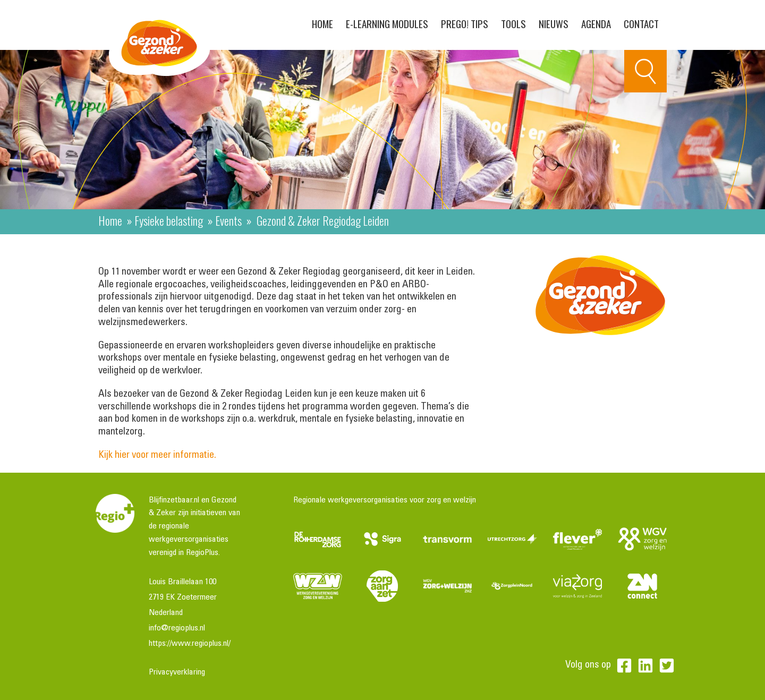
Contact (641, 23)
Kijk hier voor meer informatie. (158, 455)
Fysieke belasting (169, 220)
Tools (513, 23)
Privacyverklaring (177, 672)
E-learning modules (387, 23)
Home (322, 23)
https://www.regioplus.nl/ (190, 644)
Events (228, 220)
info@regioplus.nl (177, 628)
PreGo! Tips (465, 23)
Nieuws (554, 23)
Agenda (596, 23)
